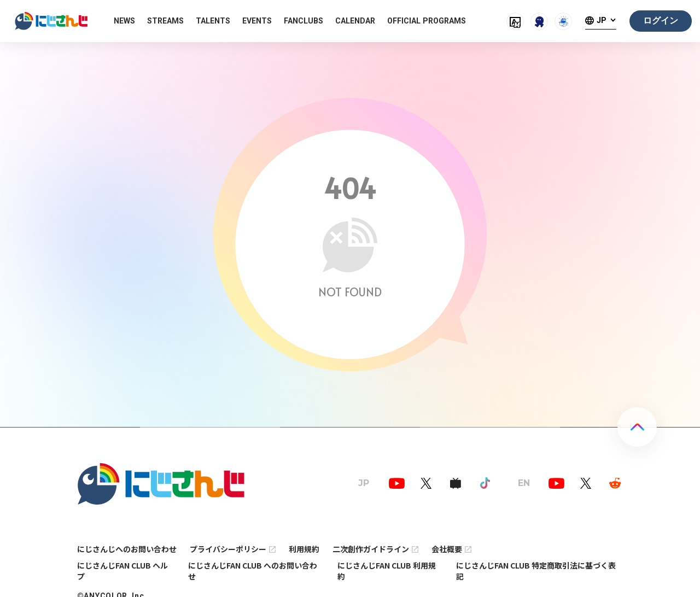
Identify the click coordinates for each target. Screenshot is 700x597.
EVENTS (257, 21)
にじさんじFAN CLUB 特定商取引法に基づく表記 (536, 571)
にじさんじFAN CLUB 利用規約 (387, 571)
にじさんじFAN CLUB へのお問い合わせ (253, 571)
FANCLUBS (304, 21)
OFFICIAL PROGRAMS (427, 21)
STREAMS (165, 21)
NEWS (124, 21)
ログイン (661, 21)
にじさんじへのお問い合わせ (127, 549)
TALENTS (213, 21)
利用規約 (304, 549)
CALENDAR (355, 21)
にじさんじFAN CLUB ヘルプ (122, 571)
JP (602, 21)
